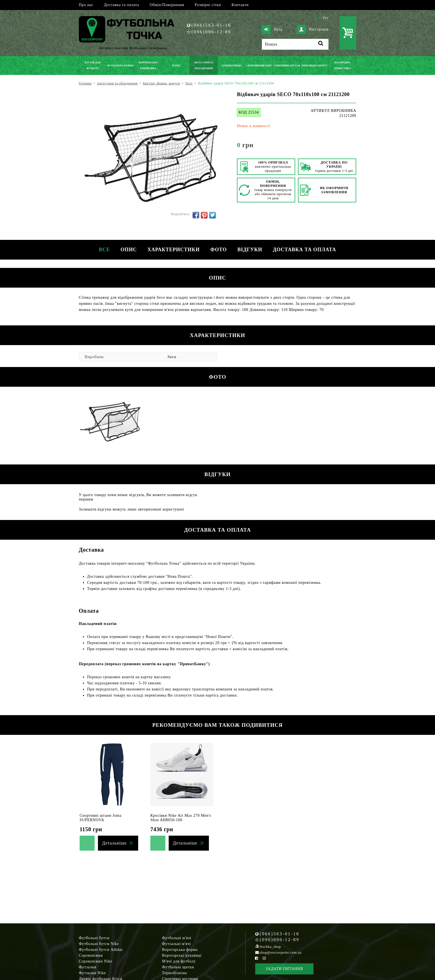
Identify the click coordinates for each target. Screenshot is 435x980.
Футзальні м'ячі (176, 944)
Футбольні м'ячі (177, 938)
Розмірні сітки (208, 5)
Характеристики (173, 250)
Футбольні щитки (178, 967)
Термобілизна (174, 973)
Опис (128, 250)
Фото (219, 250)
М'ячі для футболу (179, 961)
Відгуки (250, 250)
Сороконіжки (91, 955)
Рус (326, 18)
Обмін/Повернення (167, 5)
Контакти (240, 5)
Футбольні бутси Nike (99, 944)
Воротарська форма (180, 950)
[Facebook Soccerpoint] (257, 958)
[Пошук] (295, 44)
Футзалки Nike (92, 973)
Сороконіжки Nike (96, 961)
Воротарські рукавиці (182, 955)
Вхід (272, 29)
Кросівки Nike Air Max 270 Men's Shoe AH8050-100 (181, 818)
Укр (317, 18)
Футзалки (88, 967)
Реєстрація (313, 29)
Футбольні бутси (94, 938)
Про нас (86, 5)
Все (103, 250)
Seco (172, 357)
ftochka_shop (270, 947)
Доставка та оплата (121, 5)
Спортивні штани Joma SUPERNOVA (101, 818)
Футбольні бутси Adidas (101, 950)
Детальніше (114, 843)
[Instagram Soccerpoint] (264, 958)
